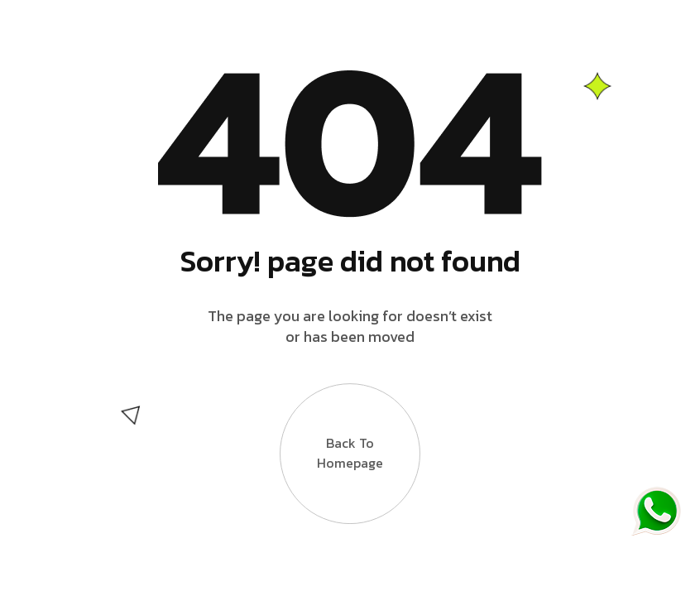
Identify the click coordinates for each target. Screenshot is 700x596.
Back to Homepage (350, 441)
